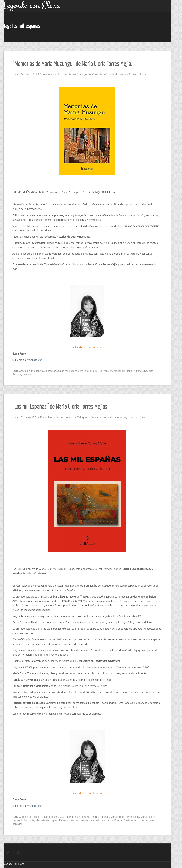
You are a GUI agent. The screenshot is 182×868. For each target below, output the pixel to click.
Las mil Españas (69, 371)
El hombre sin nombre (77, 817)
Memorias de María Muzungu (127, 371)
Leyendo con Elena (14, 864)
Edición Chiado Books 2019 (48, 817)
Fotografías (53, 371)
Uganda (27, 374)
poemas (149, 371)
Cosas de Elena (138, 74)
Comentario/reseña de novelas (110, 74)
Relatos (17, 374)
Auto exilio (25, 817)
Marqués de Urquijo (47, 820)
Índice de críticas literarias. (87, 347)
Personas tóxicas (69, 820)
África (23, 371)
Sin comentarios (67, 74)
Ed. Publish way (36, 371)
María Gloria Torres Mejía (94, 371)
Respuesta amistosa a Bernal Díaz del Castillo (106, 820)
